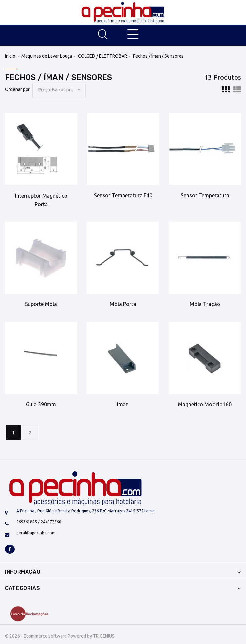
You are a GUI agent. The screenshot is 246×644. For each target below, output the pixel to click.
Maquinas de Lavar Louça (47, 56)
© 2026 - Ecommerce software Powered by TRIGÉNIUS (60, 636)
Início (10, 56)
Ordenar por (17, 89)
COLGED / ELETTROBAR (103, 56)
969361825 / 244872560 (39, 522)
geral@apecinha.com (36, 533)
